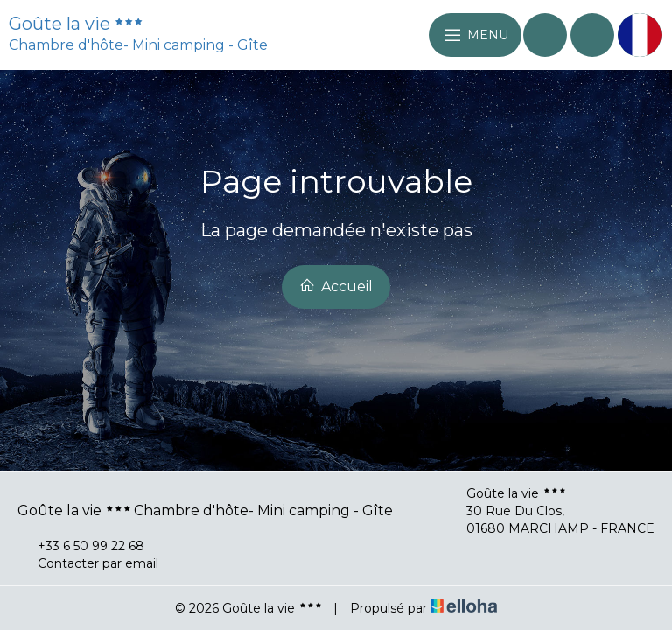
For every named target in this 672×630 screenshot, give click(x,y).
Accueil (336, 286)
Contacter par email (88, 563)
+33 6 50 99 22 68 (81, 546)
